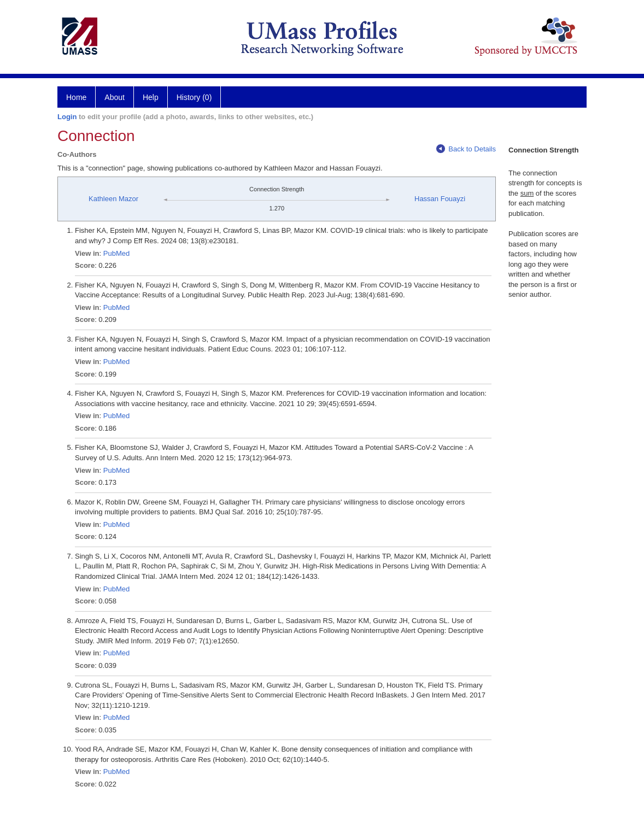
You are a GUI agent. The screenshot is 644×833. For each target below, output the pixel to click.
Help (151, 97)
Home (76, 97)
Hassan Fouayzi (440, 199)
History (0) (194, 97)
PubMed (116, 253)
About (115, 97)
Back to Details (466, 149)
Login (67, 117)
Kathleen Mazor (113, 199)
